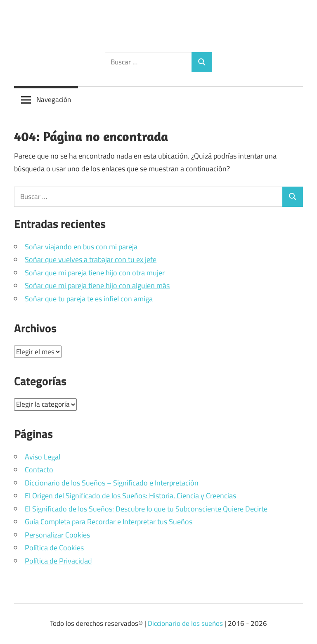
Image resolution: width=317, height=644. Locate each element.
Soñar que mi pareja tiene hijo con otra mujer (95, 273)
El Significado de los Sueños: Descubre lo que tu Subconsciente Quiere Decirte (146, 509)
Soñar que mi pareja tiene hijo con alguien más (97, 285)
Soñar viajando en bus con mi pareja (81, 247)
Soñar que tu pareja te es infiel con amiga (89, 299)
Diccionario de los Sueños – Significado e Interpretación (112, 483)
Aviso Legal (43, 457)
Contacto (39, 470)
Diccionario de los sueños (185, 623)
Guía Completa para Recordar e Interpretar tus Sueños (109, 522)
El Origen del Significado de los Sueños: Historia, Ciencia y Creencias (130, 496)
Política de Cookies (54, 548)
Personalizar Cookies (57, 535)
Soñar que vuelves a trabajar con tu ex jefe (91, 259)
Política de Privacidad (58, 561)
